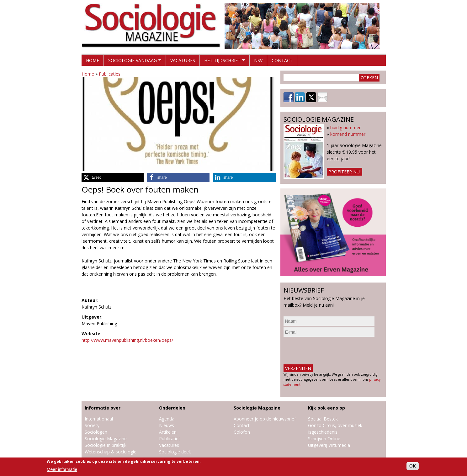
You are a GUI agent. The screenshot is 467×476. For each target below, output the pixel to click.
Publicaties (110, 74)
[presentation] (331, 351)
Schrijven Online (324, 439)
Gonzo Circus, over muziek (335, 425)
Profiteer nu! (345, 172)
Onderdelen (172, 408)
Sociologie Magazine (106, 439)
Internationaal (99, 419)
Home (93, 60)
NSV (258, 60)
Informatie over (103, 408)
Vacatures (183, 60)
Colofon (242, 432)
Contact (282, 60)
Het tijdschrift (222, 62)
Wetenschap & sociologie (111, 452)
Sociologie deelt (175, 452)
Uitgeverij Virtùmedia (329, 445)
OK (413, 466)
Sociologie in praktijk (106, 445)
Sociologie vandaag (133, 62)
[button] (113, 177)
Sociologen (96, 432)
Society (92, 425)
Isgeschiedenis (323, 432)
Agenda (167, 419)
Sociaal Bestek (323, 419)
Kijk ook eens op (326, 408)
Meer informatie (62, 469)
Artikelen (168, 432)
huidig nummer (345, 127)
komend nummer (348, 134)
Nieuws (167, 425)
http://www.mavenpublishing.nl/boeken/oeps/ (127, 340)
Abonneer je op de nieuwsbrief (265, 419)
